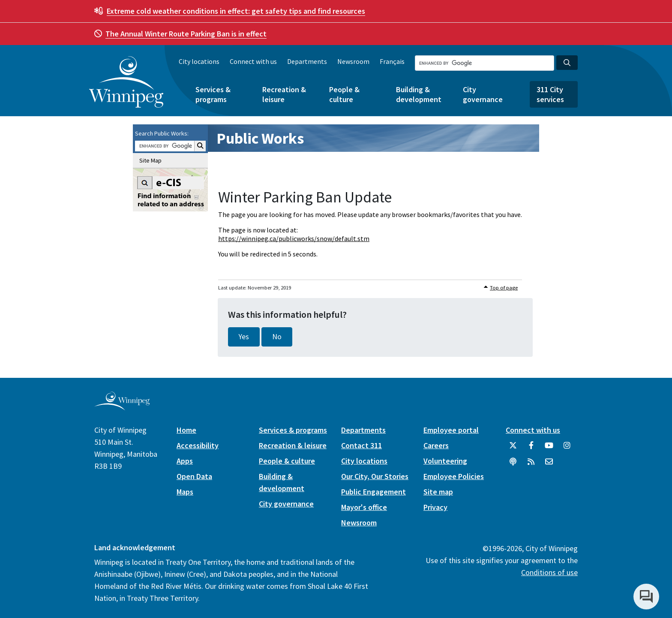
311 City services (550, 94)
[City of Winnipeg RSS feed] (531, 465)
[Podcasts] (513, 465)
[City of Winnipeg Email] (549, 465)
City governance (483, 94)
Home (186, 430)
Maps (185, 492)
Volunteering (445, 461)
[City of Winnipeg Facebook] (531, 449)
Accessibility (198, 445)
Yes (244, 337)
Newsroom (353, 61)
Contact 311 (361, 445)
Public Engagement (373, 492)
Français (392, 61)
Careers (436, 445)
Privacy (435, 507)
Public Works (260, 138)
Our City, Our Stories (375, 476)
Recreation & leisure (284, 94)
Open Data (194, 476)
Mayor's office (364, 507)
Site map (438, 492)
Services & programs (213, 94)
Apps (185, 461)
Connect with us (253, 61)
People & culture (344, 94)
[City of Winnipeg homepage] (122, 407)
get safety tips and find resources (236, 11)
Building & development (419, 94)
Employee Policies (454, 476)
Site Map (150, 160)
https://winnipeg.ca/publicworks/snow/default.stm (294, 238)
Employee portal (451, 430)
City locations (199, 61)
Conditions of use (549, 572)
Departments (307, 61)
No (277, 337)
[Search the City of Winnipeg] (484, 63)
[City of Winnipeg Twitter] (513, 449)
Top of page (504, 288)
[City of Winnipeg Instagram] (567, 449)
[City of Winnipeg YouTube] (549, 449)
